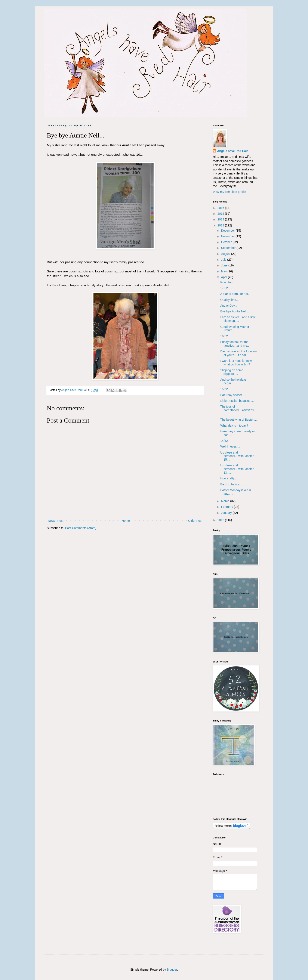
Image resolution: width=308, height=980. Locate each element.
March (226, 501)
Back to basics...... (232, 484)
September (229, 248)
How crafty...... (230, 478)
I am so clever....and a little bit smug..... (238, 319)
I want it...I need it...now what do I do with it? (236, 363)
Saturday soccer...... (234, 395)
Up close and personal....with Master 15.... (237, 456)
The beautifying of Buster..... (239, 420)
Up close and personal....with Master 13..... (237, 469)
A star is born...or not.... (236, 294)
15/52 (224, 389)
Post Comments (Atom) (81, 528)
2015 (221, 214)
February (227, 507)
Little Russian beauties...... (238, 401)
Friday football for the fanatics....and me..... (236, 344)
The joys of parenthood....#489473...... (239, 410)
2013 (221, 225)
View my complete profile (229, 192)
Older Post (195, 521)
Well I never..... (230, 446)
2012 (221, 520)
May (224, 271)
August (226, 254)
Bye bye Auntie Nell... (235, 311)
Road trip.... (228, 282)
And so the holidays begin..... (233, 381)
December (228, 231)
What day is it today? (234, 426)
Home (126, 521)
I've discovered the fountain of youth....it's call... (238, 353)
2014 (221, 219)
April (224, 277)
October (227, 242)
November (228, 236)
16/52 (224, 336)
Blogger (172, 970)
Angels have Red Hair (232, 151)
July (224, 260)
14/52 (224, 441)
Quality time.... (230, 300)
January (227, 513)
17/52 (224, 288)
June (225, 265)
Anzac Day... (229, 306)
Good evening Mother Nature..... (235, 329)
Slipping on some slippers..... (232, 372)
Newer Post (56, 521)
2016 (221, 208)
